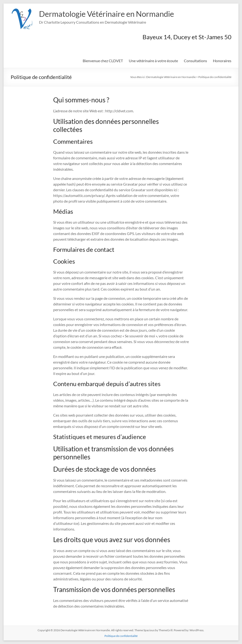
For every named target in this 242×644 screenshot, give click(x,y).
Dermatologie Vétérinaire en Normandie (114, 14)
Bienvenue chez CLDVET (103, 61)
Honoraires (222, 61)
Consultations (195, 61)
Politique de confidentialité (121, 636)
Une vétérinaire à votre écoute (153, 61)
